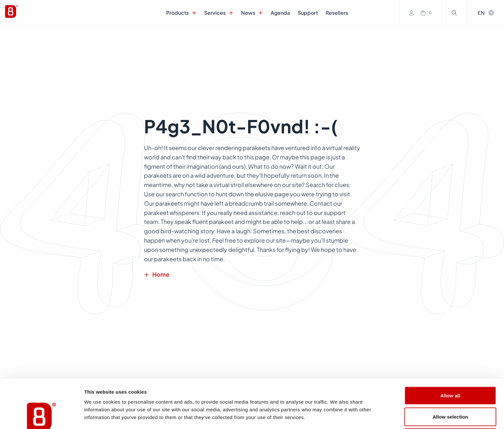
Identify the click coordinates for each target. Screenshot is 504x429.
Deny (450, 392)
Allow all (450, 350)
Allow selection (450, 371)
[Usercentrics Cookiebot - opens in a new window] (42, 416)
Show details (337, 416)
